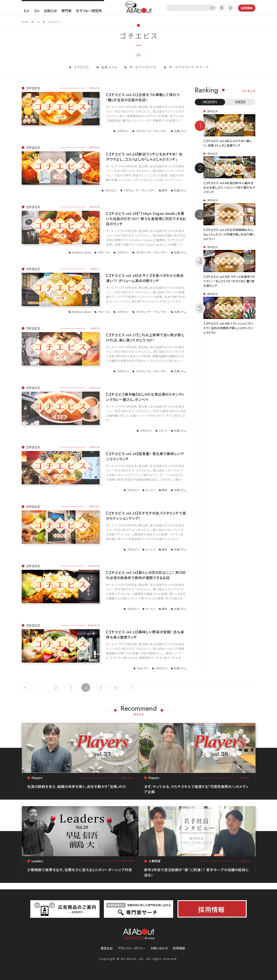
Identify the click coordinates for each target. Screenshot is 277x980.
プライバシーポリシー (132, 948)
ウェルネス (143, 668)
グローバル (104, 252)
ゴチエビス (81, 67)
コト (37, 11)
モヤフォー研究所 (89, 11)
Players (37, 778)
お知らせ (50, 11)
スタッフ (163, 430)
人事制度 (155, 861)
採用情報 (179, 948)
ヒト (27, 11)
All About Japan (81, 252)
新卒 (165, 190)
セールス (151, 490)
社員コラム (109, 67)
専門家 (66, 11)
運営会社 (107, 948)
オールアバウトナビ (142, 67)
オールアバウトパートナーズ (188, 67)
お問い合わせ (159, 948)
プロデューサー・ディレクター (151, 131)
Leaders (37, 861)
